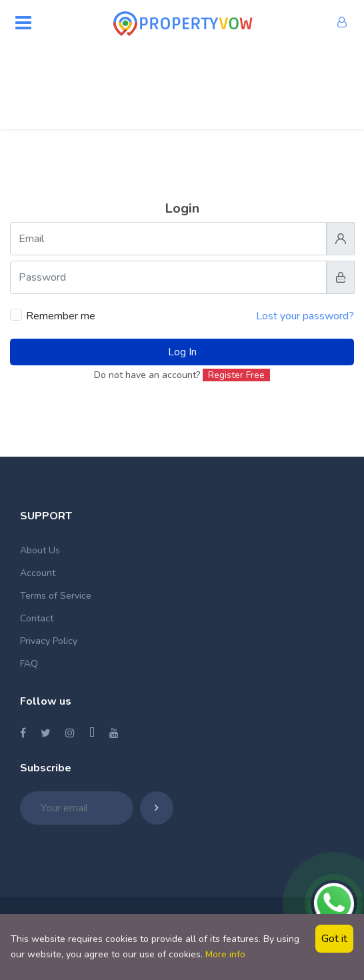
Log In (182, 352)
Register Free (236, 375)
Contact (37, 618)
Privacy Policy (49, 641)
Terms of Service (56, 596)
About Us (40, 550)
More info (225, 954)
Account (38, 573)
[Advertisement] (182, 83)
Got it (334, 939)
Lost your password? (305, 316)
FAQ (29, 664)
